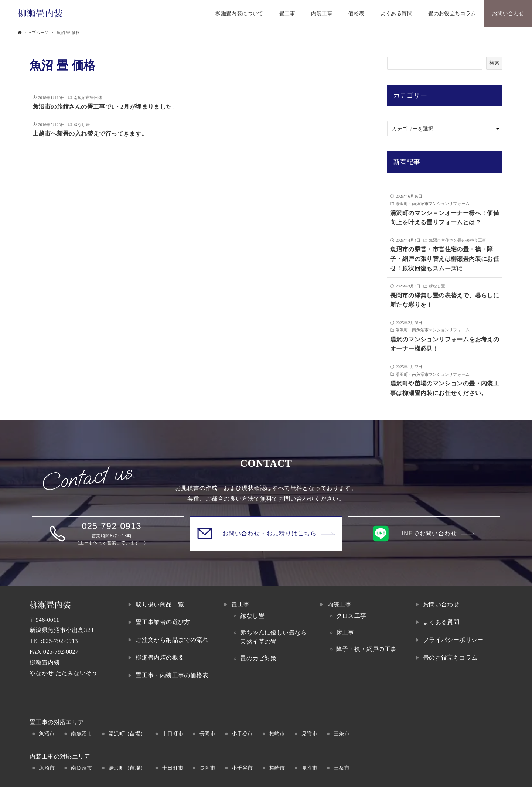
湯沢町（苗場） (127, 733)
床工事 (345, 632)
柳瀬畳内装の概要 (160, 657)
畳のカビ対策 (258, 658)
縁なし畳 (252, 616)
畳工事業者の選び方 (163, 622)
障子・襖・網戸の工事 (366, 649)
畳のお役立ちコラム (450, 657)
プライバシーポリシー (453, 640)
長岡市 (207, 733)
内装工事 (340, 604)
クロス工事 (351, 616)
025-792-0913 (60, 641)
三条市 (342, 733)
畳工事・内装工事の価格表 (172, 675)
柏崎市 (277, 733)
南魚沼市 (82, 733)
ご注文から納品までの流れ (172, 640)
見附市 (309, 733)
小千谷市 (242, 733)
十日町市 (173, 733)
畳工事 (240, 604)
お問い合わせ (441, 604)
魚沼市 (47, 733)
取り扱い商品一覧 (160, 604)
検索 (494, 63)
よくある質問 (441, 622)
